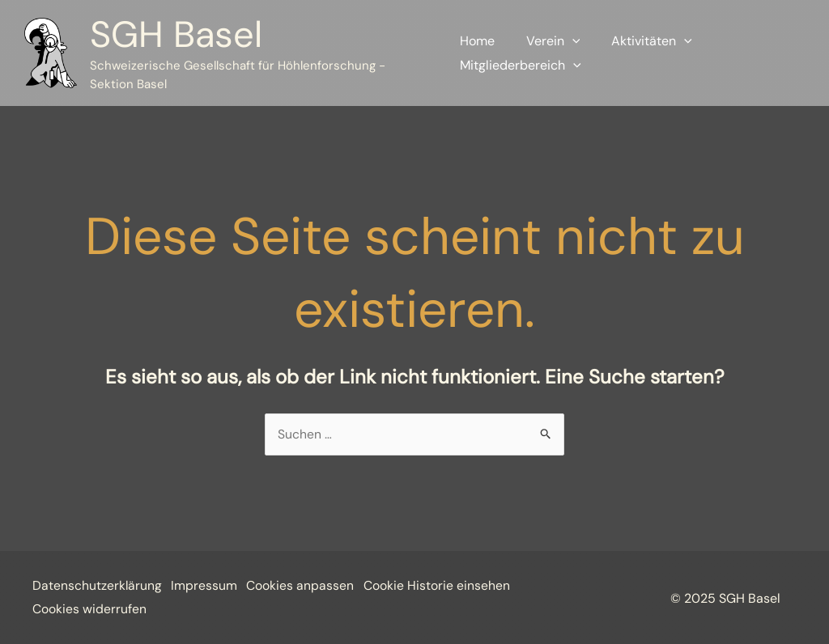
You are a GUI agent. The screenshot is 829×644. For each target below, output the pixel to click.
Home (477, 41)
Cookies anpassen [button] (307, 586)
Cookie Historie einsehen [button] (106, 609)
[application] (567, 41)
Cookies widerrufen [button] (248, 609)
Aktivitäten (641, 41)
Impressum (208, 586)
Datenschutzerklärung (98, 586)
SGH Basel (176, 34)
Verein (548, 41)
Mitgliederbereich (521, 66)
